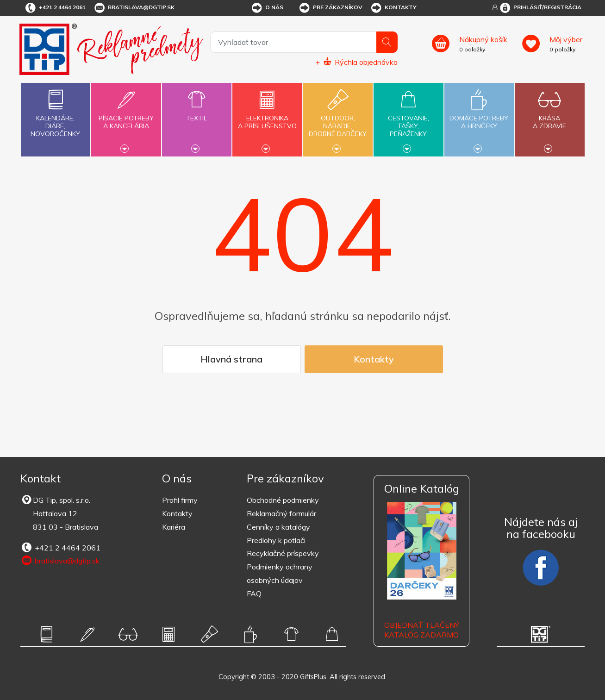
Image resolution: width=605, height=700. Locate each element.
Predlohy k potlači (276, 540)
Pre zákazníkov (330, 8)
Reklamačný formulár (281, 513)
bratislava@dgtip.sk (134, 8)
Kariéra (174, 527)
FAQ (254, 594)
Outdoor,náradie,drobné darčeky (338, 119)
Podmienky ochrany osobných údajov (280, 573)
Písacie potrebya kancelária (126, 117)
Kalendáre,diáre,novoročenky (56, 111)
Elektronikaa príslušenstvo (267, 117)
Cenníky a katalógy (278, 527)
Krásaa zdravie (549, 117)
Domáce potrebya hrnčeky (479, 117)
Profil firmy (180, 500)
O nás (267, 8)
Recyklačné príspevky (283, 553)
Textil (197, 113)
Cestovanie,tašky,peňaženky (408, 119)
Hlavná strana (231, 359)
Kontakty (393, 8)
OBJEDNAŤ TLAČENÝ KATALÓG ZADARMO (422, 630)
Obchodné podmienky (283, 500)
